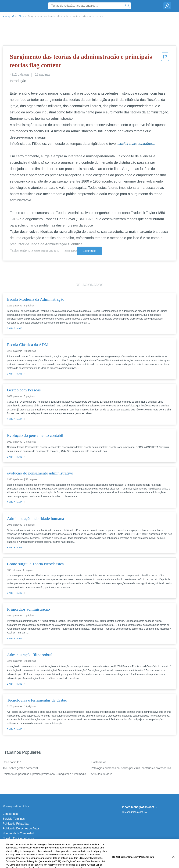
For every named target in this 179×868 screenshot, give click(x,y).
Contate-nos (10, 814)
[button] (165, 62)
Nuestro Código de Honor (18, 838)
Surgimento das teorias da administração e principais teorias (66, 16)
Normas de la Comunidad (18, 833)
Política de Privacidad (16, 824)
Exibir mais (89, 251)
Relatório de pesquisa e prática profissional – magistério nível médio (44, 774)
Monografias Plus (13, 16)
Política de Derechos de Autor (21, 828)
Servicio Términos (14, 819)
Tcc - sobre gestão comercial (20, 768)
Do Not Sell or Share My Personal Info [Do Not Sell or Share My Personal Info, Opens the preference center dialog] (133, 863)
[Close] (173, 862)
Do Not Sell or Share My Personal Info (26, 843)
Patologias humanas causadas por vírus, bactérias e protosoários (131, 768)
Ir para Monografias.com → (140, 807)
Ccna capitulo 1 (12, 762)
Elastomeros (99, 762)
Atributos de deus (102, 774)
